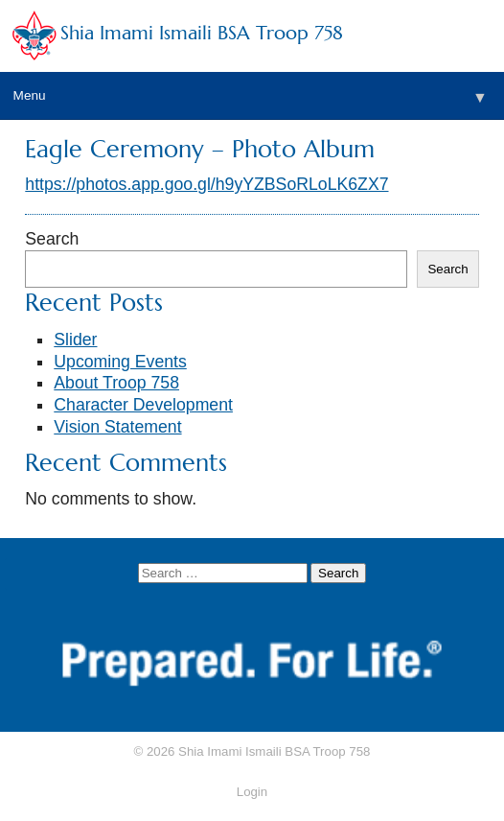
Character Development (143, 405)
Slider (75, 340)
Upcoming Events (120, 362)
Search (52, 239)
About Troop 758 (116, 383)
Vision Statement (117, 427)
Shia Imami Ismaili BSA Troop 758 (202, 33)
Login (252, 792)
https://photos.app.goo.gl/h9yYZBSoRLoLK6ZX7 (206, 184)
